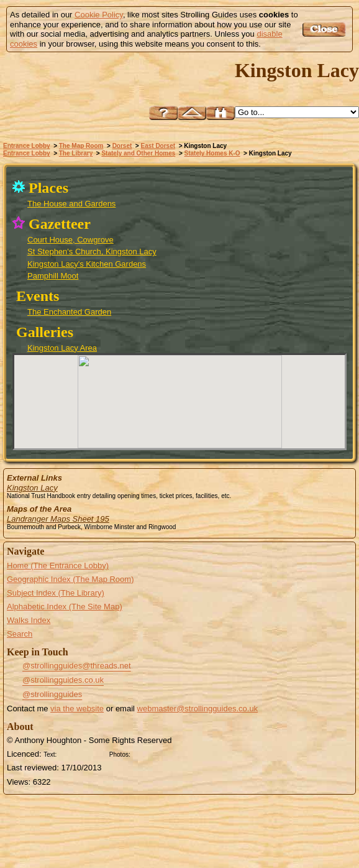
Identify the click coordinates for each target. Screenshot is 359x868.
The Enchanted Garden (69, 312)
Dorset (122, 146)
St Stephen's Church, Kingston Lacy (92, 252)
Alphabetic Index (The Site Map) (65, 607)
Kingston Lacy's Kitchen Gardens (87, 264)
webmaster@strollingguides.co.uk (198, 709)
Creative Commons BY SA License (157, 753)
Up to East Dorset (192, 113)
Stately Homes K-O (212, 153)
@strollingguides (52, 694)
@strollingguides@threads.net (77, 666)
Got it (326, 30)
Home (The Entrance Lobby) (58, 566)
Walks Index (29, 620)
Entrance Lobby (27, 146)
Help (163, 113)
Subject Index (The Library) (56, 593)
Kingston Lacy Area (62, 348)
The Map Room (81, 146)
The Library (76, 153)
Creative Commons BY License (83, 753)
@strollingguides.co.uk (63, 680)
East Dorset (158, 146)
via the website (77, 709)
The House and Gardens (71, 204)
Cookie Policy (99, 15)
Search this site (220, 113)
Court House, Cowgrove (70, 240)
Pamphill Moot (53, 276)
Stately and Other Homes (138, 153)
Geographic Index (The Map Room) (70, 579)
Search (20, 634)
